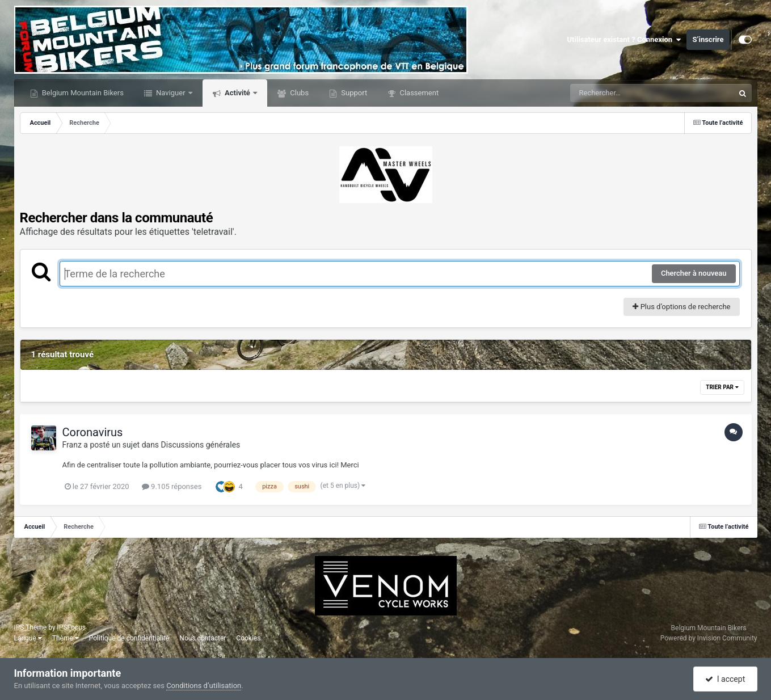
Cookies (248, 638)
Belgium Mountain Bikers (82, 93)
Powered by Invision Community (709, 638)
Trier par (722, 387)
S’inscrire (708, 39)
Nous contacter (203, 638)
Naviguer (171, 93)
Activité (237, 93)
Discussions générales (201, 445)
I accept (725, 679)
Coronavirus (93, 432)
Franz (72, 445)
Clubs (298, 93)
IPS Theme (31, 627)
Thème (66, 638)
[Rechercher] (621, 93)
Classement (418, 93)
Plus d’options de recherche (681, 307)
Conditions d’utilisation (204, 686)
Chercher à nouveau (694, 273)
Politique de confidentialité (129, 638)
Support (353, 93)
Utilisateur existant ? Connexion (624, 40)
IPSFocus (71, 627)
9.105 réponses (172, 486)
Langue (28, 638)
